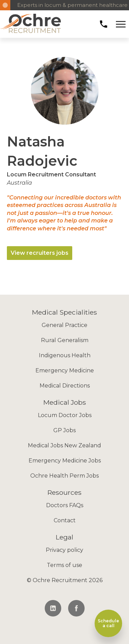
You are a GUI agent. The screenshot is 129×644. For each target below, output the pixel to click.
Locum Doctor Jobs (65, 415)
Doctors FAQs (65, 505)
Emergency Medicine (65, 370)
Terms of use (64, 565)
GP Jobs (64, 430)
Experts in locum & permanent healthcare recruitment (70, 5)
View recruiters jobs (40, 253)
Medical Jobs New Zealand (64, 445)
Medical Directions (65, 386)
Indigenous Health (65, 355)
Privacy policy (64, 550)
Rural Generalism (65, 340)
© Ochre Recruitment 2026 (65, 580)
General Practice (64, 325)
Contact (65, 520)
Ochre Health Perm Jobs (64, 476)
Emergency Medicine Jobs (65, 461)
